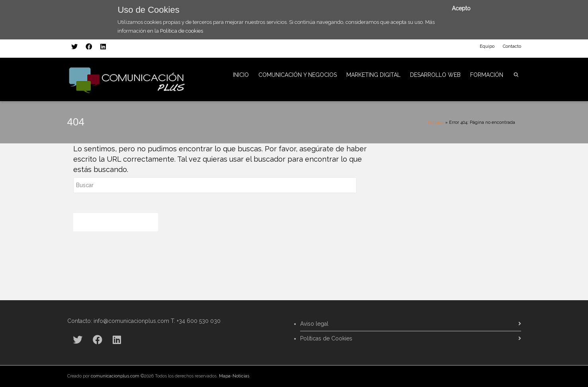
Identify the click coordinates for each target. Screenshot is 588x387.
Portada (436, 122)
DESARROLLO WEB (435, 75)
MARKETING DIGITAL (373, 75)
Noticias (241, 376)
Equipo (487, 46)
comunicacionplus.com (115, 376)
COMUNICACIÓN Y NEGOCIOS (298, 75)
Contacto (512, 46)
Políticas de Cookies (326, 338)
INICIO (241, 75)
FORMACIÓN (487, 75)
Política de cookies (182, 31)
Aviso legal (314, 324)
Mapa (225, 376)
